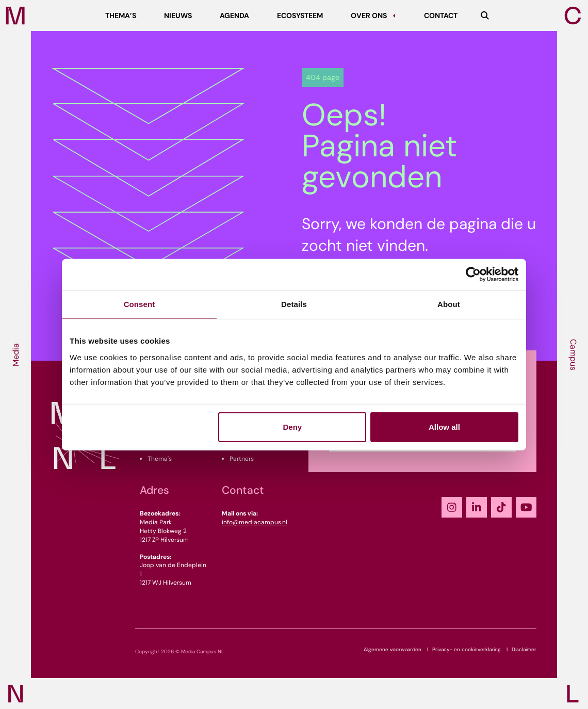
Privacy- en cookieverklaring (467, 649)
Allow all (444, 426)
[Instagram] (452, 507)
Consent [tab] (140, 304)
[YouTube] (526, 507)
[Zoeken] (485, 15)
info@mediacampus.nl (255, 522)
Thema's (160, 459)
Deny (293, 426)
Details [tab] (294, 304)
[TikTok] (501, 507)
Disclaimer (524, 649)
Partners (242, 459)
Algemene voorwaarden (393, 649)
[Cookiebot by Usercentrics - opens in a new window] (473, 275)
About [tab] (449, 304)
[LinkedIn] (477, 507)
